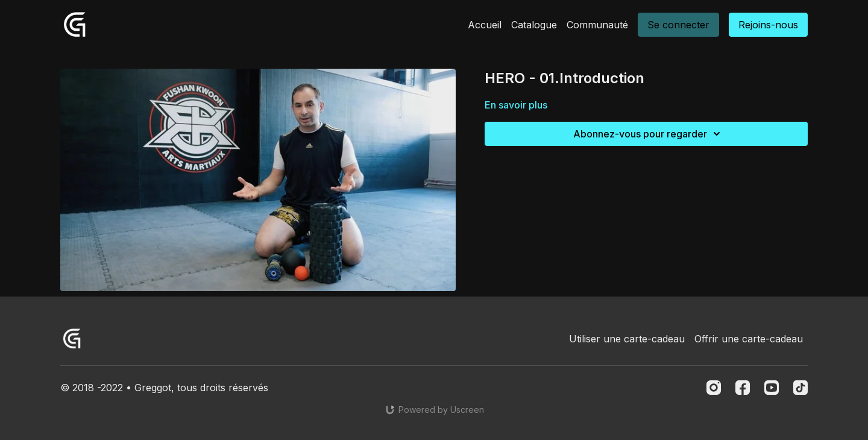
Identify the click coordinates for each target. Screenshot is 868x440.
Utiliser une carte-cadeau (627, 339)
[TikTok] (800, 388)
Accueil (485, 25)
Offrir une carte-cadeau (749, 339)
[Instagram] (714, 388)
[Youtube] (772, 388)
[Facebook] (743, 388)
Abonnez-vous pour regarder (649, 134)
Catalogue (534, 25)
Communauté (597, 25)
